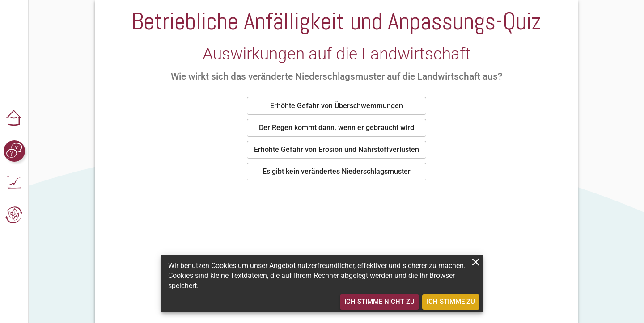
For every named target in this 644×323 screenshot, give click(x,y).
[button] (14, 119)
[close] (476, 262)
